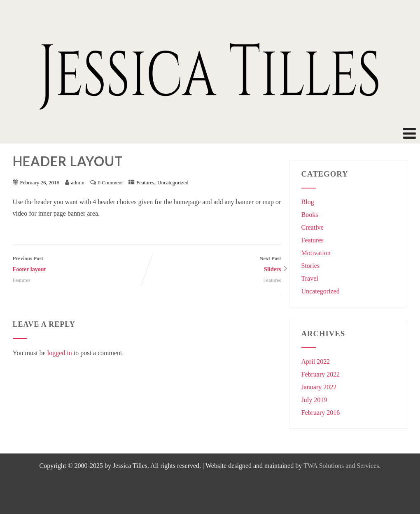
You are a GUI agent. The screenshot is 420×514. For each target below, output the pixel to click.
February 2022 (321, 374)
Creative (313, 227)
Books (310, 215)
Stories (310, 266)
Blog (308, 202)
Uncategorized (173, 183)
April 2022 (316, 362)
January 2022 (319, 387)
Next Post (214, 265)
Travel (310, 278)
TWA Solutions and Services (341, 466)
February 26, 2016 (40, 183)
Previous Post (80, 265)
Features (145, 183)
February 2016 (321, 413)
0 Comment (111, 183)
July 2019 (314, 400)
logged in (60, 353)
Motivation (316, 253)
